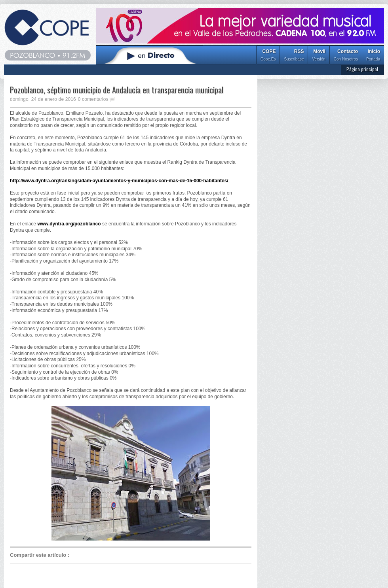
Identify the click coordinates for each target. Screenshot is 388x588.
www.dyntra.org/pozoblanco (69, 224)
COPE (268, 56)
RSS (294, 56)
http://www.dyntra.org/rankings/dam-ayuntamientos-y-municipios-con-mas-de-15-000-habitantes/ (120, 181)
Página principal (362, 69)
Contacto (346, 56)
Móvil (319, 56)
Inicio (373, 56)
